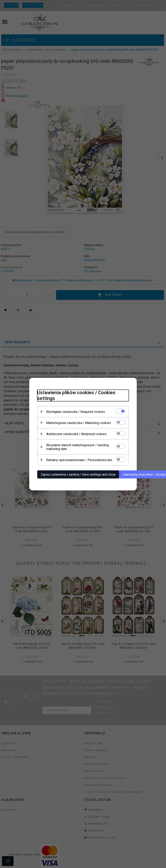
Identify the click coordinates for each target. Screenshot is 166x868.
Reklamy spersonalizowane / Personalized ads (79, 460)
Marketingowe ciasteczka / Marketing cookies (79, 423)
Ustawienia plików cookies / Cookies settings (76, 395)
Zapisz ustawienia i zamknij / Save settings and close (78, 474)
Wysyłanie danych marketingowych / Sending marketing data (78, 447)
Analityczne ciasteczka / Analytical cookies (76, 434)
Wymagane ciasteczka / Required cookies (76, 412)
